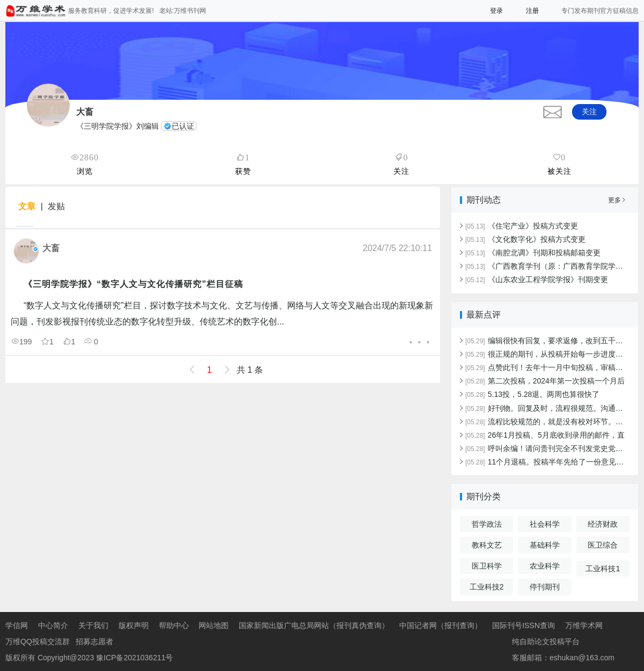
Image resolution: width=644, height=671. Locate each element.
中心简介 (53, 625)
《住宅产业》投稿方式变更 (522, 226)
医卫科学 (487, 566)
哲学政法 (487, 524)
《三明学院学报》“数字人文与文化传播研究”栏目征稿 (133, 284)
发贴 (56, 206)
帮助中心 (174, 625)
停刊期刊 (545, 587)
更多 (617, 200)
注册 (532, 11)
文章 (27, 206)
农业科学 (545, 566)
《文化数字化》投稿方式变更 (525, 239)
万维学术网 (584, 625)
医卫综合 (603, 545)
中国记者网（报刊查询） (441, 625)
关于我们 (93, 625)
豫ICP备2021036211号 (134, 658)
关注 (589, 112)
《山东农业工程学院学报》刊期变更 (537, 279)
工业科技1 (603, 569)
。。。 (422, 339)
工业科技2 (487, 587)
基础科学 (545, 545)
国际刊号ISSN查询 (524, 625)
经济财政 (603, 524)
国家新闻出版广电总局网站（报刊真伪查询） (314, 625)
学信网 (17, 625)
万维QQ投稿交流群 (38, 641)
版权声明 (134, 625)
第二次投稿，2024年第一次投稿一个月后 (545, 381)
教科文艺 (487, 545)
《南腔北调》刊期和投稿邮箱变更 (533, 253)
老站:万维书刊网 (183, 11)
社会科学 (545, 524)
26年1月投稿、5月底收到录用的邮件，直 (545, 435)
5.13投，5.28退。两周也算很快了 (532, 394)
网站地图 (214, 625)
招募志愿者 (94, 641)
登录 (496, 11)
